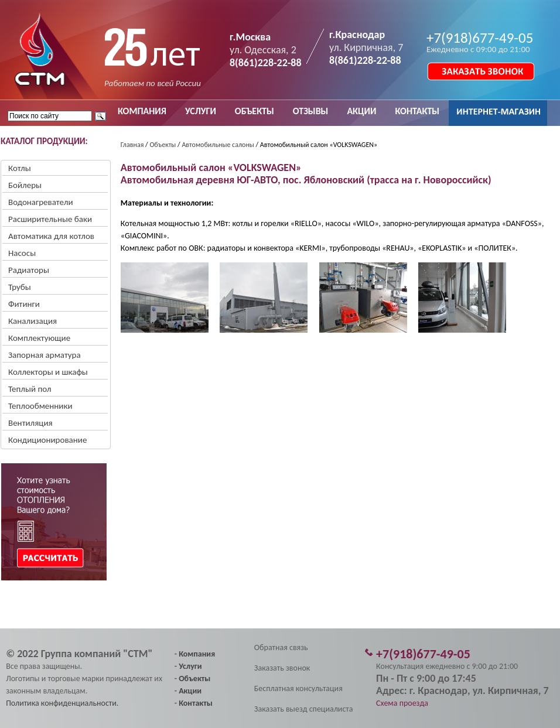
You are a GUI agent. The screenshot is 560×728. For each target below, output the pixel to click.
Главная (132, 145)
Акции (190, 691)
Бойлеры (25, 185)
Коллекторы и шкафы (48, 372)
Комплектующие (39, 338)
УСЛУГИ (201, 111)
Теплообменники (40, 406)
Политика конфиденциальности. (62, 703)
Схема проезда (402, 703)
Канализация (33, 321)
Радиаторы (29, 270)
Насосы (22, 253)
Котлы (20, 168)
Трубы (20, 287)
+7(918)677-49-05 (480, 38)
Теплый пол (30, 389)
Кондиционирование (47, 440)
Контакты (196, 703)
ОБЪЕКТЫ (255, 111)
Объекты (163, 145)
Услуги (190, 666)
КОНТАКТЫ (417, 111)
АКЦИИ (361, 111)
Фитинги (24, 304)
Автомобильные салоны (218, 145)
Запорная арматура (45, 355)
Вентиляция (30, 423)
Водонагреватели (41, 202)
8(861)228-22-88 (266, 63)
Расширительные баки (50, 219)
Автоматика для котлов (51, 236)
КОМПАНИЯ (142, 111)
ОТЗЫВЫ (311, 111)
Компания (197, 654)
